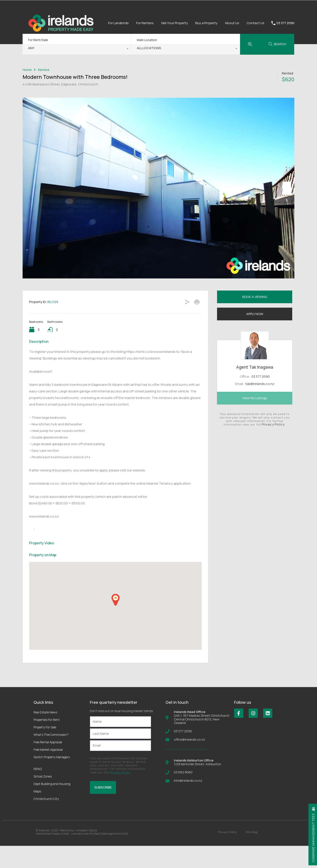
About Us (232, 23)
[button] (116, 622)
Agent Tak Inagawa (255, 389)
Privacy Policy (273, 447)
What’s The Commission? (51, 757)
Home (27, 70)
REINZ (38, 791)
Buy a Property (206, 23)
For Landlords (118, 23)
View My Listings (255, 420)
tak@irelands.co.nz (260, 406)
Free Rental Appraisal (48, 764)
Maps (37, 813)
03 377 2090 (285, 23)
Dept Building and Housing (52, 806)
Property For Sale (45, 749)
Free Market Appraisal (48, 772)
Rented (44, 70)
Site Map (252, 854)
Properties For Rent (47, 742)
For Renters (145, 23)
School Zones (43, 799)
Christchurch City (46, 821)
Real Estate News (45, 734)
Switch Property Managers (52, 779)
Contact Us (256, 23)
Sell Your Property (175, 23)
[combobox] (77, 49)
